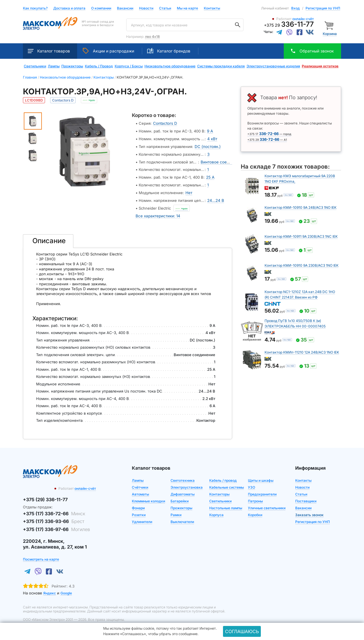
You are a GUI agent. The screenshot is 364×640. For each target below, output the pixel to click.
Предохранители (262, 491)
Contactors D (165, 123)
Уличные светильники (267, 505)
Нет (189, 190)
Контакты (212, 8)
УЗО (252, 484)
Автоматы (140, 491)
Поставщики (306, 498)
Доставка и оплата (69, 8)
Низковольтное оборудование (170, 66)
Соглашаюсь (242, 631)
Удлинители (142, 518)
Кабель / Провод (99, 66)
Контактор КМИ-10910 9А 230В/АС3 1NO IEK (302, 265)
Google (66, 590)
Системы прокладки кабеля (221, 66)
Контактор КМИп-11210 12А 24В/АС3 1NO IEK (302, 352)
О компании (101, 8)
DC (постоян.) (207, 146)
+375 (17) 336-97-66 (56, 526)
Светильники (35, 66)
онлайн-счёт (303, 19)
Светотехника (183, 477)
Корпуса (216, 511)
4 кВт (212, 138)
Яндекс (50, 590)
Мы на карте (187, 8)
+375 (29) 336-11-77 (45, 496)
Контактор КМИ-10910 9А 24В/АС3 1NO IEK (301, 207)
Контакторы (219, 491)
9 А (210, 131)
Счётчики (140, 484)
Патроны (255, 498)
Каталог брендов (169, 51)
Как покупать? (35, 8)
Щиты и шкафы (261, 477)
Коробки (255, 511)
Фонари (138, 505)
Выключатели (182, 518)
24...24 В (215, 198)
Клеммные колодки (148, 498)
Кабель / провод (223, 477)
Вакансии (125, 8)
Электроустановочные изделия (273, 66)
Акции (108, 51)
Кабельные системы (227, 484)
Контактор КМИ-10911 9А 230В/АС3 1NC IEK (301, 236)
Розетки (139, 511)
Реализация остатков (320, 66)
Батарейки (180, 498)
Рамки (176, 511)
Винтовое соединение (222, 161)
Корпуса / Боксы (129, 66)
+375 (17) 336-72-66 (54, 510)
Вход (295, 8)
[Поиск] (238, 25)
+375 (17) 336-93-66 (54, 518)
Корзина (330, 34)
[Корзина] (330, 25)
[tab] (48, 238)
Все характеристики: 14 (157, 213)
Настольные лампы (226, 505)
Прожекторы (72, 66)
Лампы (54, 66)
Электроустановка (187, 484)
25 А (210, 175)
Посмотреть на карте (41, 556)
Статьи (165, 8)
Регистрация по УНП (323, 8)
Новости (146, 8)
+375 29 (289, 25)
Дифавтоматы (183, 491)
